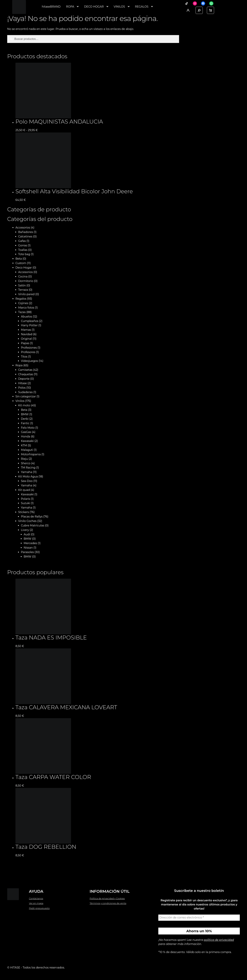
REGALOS (142, 7)
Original (26, 339)
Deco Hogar (24, 268)
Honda (26, 436)
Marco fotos (26, 308)
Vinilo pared (26, 294)
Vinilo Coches (27, 521)
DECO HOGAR (94, 7)
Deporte (24, 379)
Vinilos (20, 401)
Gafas (22, 241)
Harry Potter (29, 325)
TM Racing (28, 468)
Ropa (19, 365)
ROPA (70, 7)
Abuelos (27, 317)
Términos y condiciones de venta (108, 903)
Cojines (23, 303)
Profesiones (29, 348)
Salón (22, 285)
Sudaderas (25, 392)
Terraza (23, 290)
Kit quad (24, 490)
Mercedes (30, 543)
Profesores (28, 352)
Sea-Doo (27, 481)
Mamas (26, 330)
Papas (25, 343)
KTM (24, 445)
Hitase (22, 383)
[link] (210, 10)
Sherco (26, 463)
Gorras (23, 245)
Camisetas (25, 370)
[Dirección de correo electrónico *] (199, 918)
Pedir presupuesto (39, 908)
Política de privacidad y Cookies (107, 898)
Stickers (24, 512)
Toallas (23, 250)
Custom (21, 263)
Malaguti (27, 450)
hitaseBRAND (51, 7)
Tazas (22, 312)
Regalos (21, 299)
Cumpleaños (30, 321)
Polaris (25, 499)
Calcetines (25, 236)
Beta (19, 259)
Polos (22, 388)
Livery (25, 530)
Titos (24, 357)
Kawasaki (27, 441)
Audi (27, 534)
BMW (25, 414)
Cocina (23, 277)
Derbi (25, 419)
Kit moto (24, 405)
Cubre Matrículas (33, 525)
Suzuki (25, 503)
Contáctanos (36, 898)
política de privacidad (219, 940)
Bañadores (26, 232)
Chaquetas (26, 374)
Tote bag (24, 254)
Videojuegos (29, 361)
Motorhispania (31, 454)
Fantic (25, 423)
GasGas (26, 432)
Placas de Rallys (32, 517)
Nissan (28, 548)
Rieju (24, 459)
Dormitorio (26, 281)
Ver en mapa (36, 903)
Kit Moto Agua (28, 477)
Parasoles (27, 552)
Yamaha (27, 472)
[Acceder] (188, 10)
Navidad (27, 334)
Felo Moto (28, 428)
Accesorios (23, 228)
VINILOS (119, 7)
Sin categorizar (26, 396)
